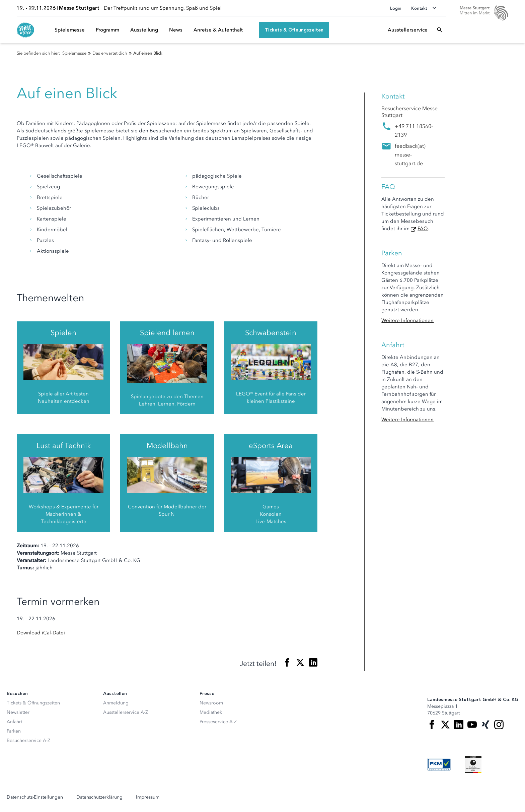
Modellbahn (167, 446)
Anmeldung (116, 703)
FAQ (423, 229)
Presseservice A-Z (218, 722)
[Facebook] (432, 725)
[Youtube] (472, 725)
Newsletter (18, 712)
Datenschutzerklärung (99, 797)
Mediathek (211, 712)
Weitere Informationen (407, 320)
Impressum (148, 797)
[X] (445, 725)
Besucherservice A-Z (28, 740)
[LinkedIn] (459, 725)
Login (396, 8)
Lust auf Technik (64, 446)
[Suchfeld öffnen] (440, 30)
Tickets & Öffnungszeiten (33, 703)
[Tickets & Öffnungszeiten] (294, 30)
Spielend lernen (167, 333)
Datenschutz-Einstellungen (35, 797)
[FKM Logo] (439, 764)
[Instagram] (499, 725)
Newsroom (211, 703)
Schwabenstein (271, 333)
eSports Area (271, 446)
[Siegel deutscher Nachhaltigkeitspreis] (473, 764)
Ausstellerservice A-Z (126, 712)
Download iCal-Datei (41, 633)
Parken (14, 731)
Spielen (63, 333)
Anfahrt (14, 722)
